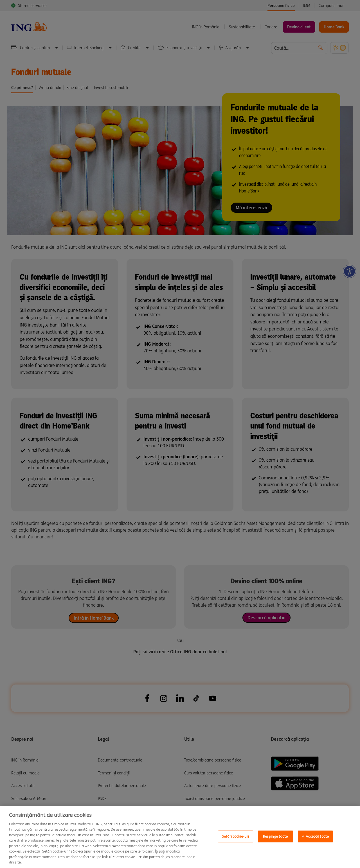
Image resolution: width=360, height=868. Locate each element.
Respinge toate (275, 836)
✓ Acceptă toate (315, 836)
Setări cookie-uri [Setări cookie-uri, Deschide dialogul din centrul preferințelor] (235, 836)
